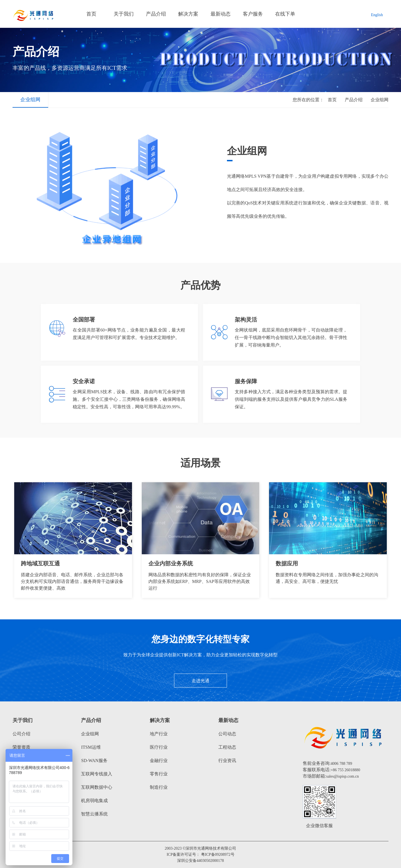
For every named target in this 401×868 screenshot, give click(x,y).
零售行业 (159, 774)
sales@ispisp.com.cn (342, 776)
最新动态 (221, 14)
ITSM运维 (91, 747)
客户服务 (253, 14)
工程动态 (227, 747)
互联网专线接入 (97, 774)
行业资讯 (227, 761)
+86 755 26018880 (345, 770)
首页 (91, 14)
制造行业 (159, 787)
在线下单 (285, 14)
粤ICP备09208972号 (218, 855)
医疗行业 (159, 747)
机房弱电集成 (94, 801)
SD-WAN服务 (94, 761)
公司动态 (227, 734)
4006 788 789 (341, 764)
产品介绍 (156, 14)
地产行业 (159, 734)
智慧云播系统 (94, 814)
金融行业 (159, 761)
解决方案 (188, 14)
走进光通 (200, 681)
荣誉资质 (21, 747)
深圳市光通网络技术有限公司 (211, 848)
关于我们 (124, 14)
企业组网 (30, 100)
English (377, 15)
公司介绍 (21, 734)
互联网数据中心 (97, 787)
